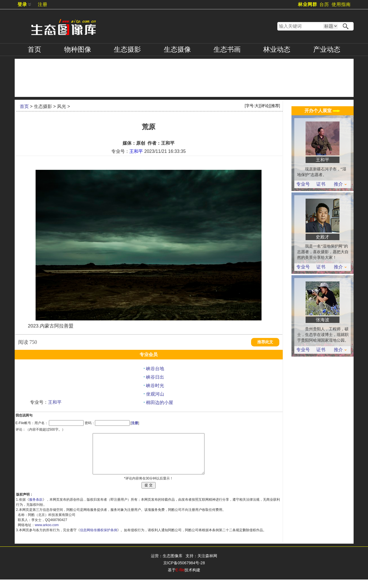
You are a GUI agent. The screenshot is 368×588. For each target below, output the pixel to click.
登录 (22, 4)
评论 (265, 106)
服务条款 (36, 508)
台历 (324, 4)
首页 (34, 49)
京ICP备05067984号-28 (184, 571)
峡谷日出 (155, 377)
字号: (252, 106)
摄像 (177, 49)
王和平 (136, 151)
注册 (43, 4)
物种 (78, 49)
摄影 (127, 49)
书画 (227, 49)
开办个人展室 (322, 111)
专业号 (303, 184)
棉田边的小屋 (160, 403)
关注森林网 (207, 564)
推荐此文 (265, 342)
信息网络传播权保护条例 (99, 539)
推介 (340, 184)
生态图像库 (173, 564)
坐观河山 (155, 394)
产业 (327, 49)
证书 (321, 184)
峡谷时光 (155, 386)
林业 (277, 49)
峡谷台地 (155, 369)
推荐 (275, 106)
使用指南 (341, 4)
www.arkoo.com (47, 533)
